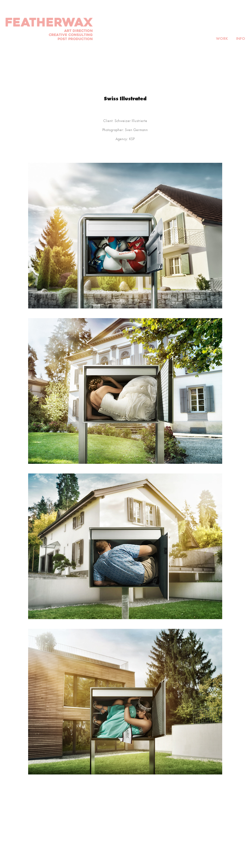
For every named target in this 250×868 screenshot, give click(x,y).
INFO (241, 38)
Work (222, 38)
